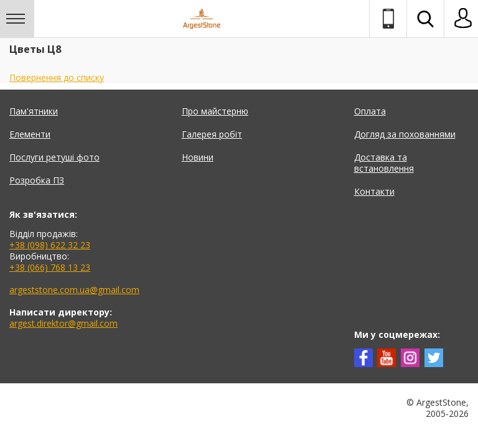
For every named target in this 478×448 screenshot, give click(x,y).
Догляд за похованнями (405, 134)
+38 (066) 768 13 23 (50, 267)
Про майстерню (215, 111)
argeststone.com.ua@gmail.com (74, 290)
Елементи (30, 134)
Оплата (370, 111)
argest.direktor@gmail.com (63, 323)
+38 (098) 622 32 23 (50, 245)
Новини (198, 157)
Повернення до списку (57, 77)
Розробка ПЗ (37, 180)
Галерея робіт (212, 134)
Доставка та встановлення (384, 163)
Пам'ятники (34, 111)
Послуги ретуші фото (54, 157)
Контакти (374, 191)
